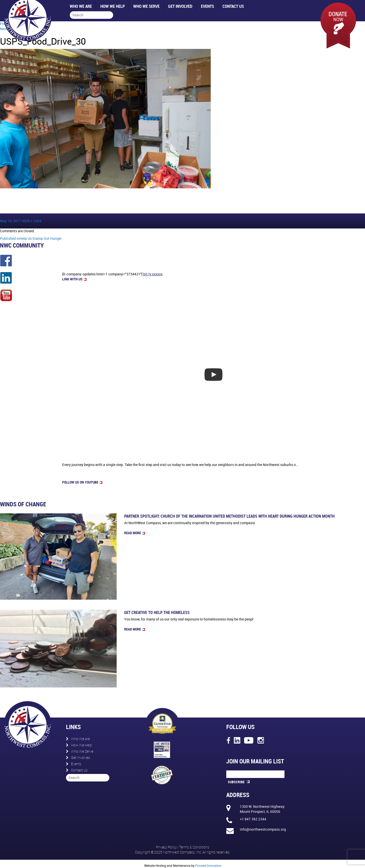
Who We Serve (146, 6)
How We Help (113, 6)
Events (207, 6)
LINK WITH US (74, 279)
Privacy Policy (167, 847)
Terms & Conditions (194, 847)
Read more (135, 533)
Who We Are (81, 6)
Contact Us (233, 6)
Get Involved (180, 6)
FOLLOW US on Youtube (82, 482)
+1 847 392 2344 (253, 819)
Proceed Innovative (208, 865)
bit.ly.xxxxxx (153, 274)
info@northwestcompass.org (263, 829)
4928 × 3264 (32, 221)
